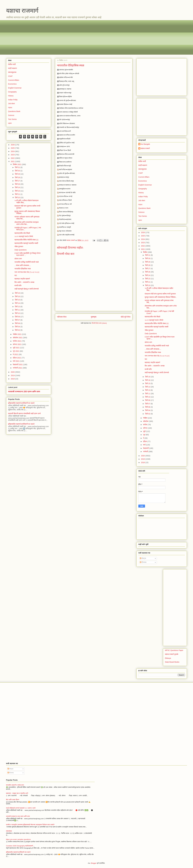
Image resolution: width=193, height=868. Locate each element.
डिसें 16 (18, 296)
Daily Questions (21, 250)
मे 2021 (16, 354)
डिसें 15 (18, 300)
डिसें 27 (18, 181)
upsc (10, 123)
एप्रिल (145, 441)
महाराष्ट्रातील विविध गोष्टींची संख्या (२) (26, 240)
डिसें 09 (18, 317)
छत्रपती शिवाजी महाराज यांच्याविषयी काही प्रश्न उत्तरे (24, 414)
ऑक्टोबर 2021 (18, 338)
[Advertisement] (80, 37)
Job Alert (11, 104)
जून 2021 (16, 351)
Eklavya (168, 658)
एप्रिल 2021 (17, 358)
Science (11, 115)
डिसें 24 (18, 187)
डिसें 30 (18, 171)
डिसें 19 (18, 293)
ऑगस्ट (145, 428)
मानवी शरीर (18, 286)
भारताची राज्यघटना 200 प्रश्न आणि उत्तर (24, 391)
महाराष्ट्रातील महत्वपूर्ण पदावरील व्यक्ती (26, 243)
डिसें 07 (18, 320)
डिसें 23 (18, 191)
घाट (16, 275)
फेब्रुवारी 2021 (18, 365)
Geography (12, 92)
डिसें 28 (18, 177)
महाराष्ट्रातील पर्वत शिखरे (22, 233)
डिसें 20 (18, 198)
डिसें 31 (18, 167)
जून (144, 435)
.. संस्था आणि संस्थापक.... (23, 265)
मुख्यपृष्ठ (94, 317)
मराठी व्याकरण (12, 68)
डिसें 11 (18, 310)
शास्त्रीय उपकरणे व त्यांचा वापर (15, 785)
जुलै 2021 (16, 348)
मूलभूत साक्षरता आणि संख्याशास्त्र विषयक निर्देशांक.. (161, 297)
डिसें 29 (18, 174)
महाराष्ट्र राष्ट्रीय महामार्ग (22, 279)
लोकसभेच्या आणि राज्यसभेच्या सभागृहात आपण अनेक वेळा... (27, 223)
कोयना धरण (18, 259)
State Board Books (172, 662)
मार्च (144, 445)
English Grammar (15, 88)
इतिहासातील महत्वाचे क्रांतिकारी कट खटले (21, 403)
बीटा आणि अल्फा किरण (13, 800)
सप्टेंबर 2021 (17, 341)
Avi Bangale (145, 144)
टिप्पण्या (143, 562)
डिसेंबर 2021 (17, 164)
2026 (13, 145)
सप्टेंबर (145, 425)
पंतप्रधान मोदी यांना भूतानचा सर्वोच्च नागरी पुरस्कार (160, 294)
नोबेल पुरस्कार (19, 247)
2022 (13, 158)
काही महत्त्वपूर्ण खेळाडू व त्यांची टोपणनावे (27, 289)
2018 (13, 379)
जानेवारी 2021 (18, 368)
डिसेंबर (145, 252)
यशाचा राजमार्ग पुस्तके (172, 654)
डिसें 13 (18, 307)
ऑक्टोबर (146, 421)
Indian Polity (13, 100)
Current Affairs (14, 80)
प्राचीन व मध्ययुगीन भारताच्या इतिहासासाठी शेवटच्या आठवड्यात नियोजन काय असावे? (30, 825)
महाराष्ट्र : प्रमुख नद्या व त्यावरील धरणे (17, 793)
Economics (12, 84)
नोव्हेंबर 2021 (17, 334)
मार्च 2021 (16, 361)
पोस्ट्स (143, 558)
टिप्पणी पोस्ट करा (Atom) (99, 323)
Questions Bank (14, 111)
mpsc (10, 107)
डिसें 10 (18, 313)
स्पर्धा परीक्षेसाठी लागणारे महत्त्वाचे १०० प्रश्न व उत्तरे (21, 808)
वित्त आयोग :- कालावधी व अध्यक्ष (24, 282)
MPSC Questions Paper (174, 650)
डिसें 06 (18, 323)
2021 (13, 161)
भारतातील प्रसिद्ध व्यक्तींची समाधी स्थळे (27, 262)
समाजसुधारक (12, 72)
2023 (13, 155)
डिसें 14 (18, 303)
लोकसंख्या (9, 831)
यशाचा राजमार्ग (22, 11)
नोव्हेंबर (145, 418)
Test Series (12, 119)
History (11, 96)
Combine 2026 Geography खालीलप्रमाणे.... (20, 846)
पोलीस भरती (12, 64)
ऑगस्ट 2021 (17, 344)
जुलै (144, 431)
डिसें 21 (18, 194)
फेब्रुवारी (146, 448)
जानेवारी (146, 452)
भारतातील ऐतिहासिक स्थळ (23, 269)
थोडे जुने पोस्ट (126, 317)
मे (144, 438)
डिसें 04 (18, 327)
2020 (13, 372)
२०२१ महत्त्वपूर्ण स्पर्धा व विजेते (24, 236)
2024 (13, 151)
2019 (13, 375)
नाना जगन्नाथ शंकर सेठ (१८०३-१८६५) (27, 272)
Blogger (94, 863)
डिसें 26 (18, 184)
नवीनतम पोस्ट (62, 317)
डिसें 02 (18, 330)
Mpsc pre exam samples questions (18, 839)
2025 (13, 148)
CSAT (10, 76)
